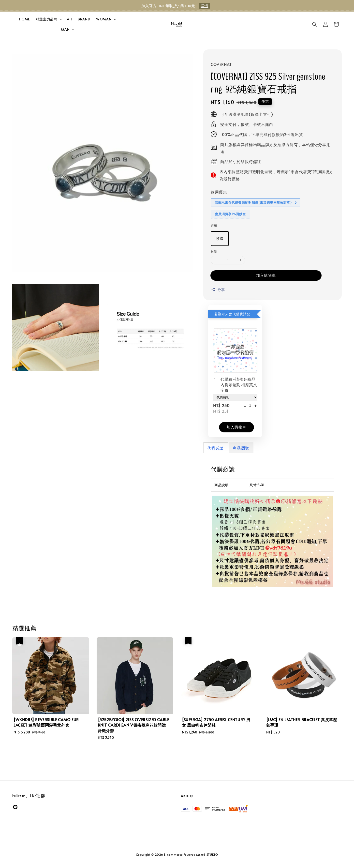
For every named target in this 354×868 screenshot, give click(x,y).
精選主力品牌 (47, 19)
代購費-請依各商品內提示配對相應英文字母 (235, 385)
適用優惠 (219, 192)
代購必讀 (215, 448)
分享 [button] (218, 290)
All (69, 19)
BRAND (84, 19)
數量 (214, 252)
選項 (214, 226)
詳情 (204, 6)
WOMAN (104, 19)
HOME (24, 19)
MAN (65, 30)
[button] (315, 24)
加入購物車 (266, 275)
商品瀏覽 (241, 448)
